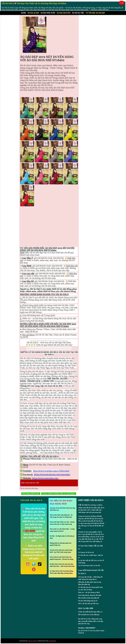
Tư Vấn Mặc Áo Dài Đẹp (95, 13)
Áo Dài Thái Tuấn (48, 13)
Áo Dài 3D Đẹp (33, 13)
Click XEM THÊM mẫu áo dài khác (59, 494)
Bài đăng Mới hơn (31, 494)
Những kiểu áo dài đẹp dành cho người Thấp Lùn (61, 544)
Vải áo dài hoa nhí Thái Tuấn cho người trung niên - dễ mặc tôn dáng (62, 558)
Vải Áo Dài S (32, 641)
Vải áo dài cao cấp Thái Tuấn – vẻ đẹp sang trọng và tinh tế (62, 530)
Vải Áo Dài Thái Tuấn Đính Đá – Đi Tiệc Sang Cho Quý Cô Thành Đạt (61, 516)
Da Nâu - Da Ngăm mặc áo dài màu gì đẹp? (62, 537)
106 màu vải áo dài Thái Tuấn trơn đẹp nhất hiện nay (62, 509)
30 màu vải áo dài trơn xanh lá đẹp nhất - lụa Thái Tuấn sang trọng (61, 551)
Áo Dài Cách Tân (63, 13)
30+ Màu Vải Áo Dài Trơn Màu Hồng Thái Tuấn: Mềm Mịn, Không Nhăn (61, 572)
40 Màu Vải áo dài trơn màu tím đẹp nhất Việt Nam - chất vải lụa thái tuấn (62, 565)
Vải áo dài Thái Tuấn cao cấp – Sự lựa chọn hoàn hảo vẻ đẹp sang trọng (62, 523)
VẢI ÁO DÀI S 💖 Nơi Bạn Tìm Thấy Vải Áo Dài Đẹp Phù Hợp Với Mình (34, 4)
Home (24, 13)
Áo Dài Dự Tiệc (78, 13)
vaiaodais (53, 641)
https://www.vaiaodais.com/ (45, 478)
